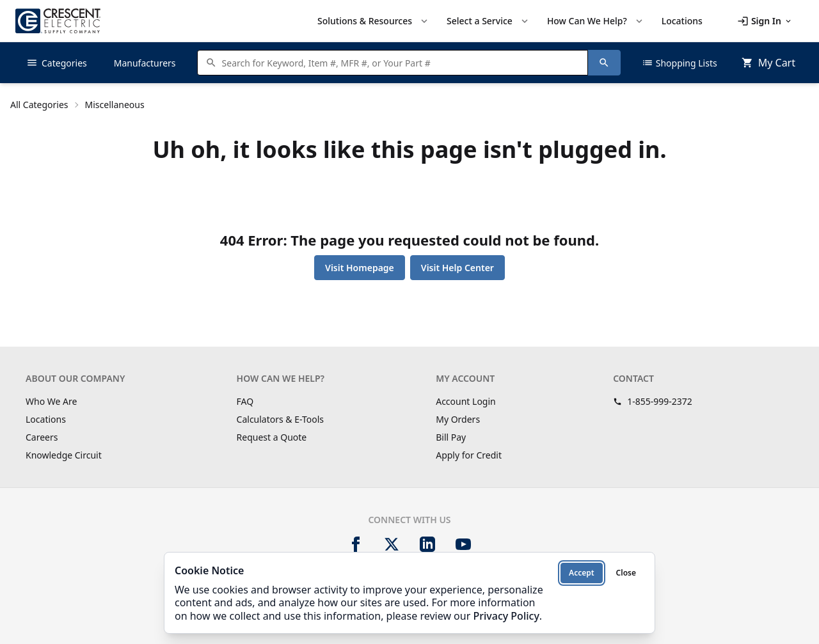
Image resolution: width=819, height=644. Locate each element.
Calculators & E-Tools (281, 419)
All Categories (39, 105)
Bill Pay (451, 437)
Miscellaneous (115, 105)
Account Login (466, 401)
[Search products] (401, 63)
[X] (392, 544)
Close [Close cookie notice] (626, 573)
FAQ (245, 401)
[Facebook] (356, 544)
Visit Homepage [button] (360, 268)
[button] (765, 21)
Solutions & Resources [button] (374, 21)
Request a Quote (272, 437)
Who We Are (51, 401)
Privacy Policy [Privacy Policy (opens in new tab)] (506, 616)
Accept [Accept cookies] (582, 573)
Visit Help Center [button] (457, 268)
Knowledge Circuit (64, 455)
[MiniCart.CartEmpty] (768, 63)
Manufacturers (145, 63)
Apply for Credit (469, 455)
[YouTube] (463, 544)
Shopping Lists (680, 63)
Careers (42, 437)
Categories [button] (57, 63)
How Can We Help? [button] (596, 21)
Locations (46, 419)
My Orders (458, 419)
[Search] (604, 63)
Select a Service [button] (489, 21)
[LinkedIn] (427, 544)
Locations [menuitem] (682, 21)
